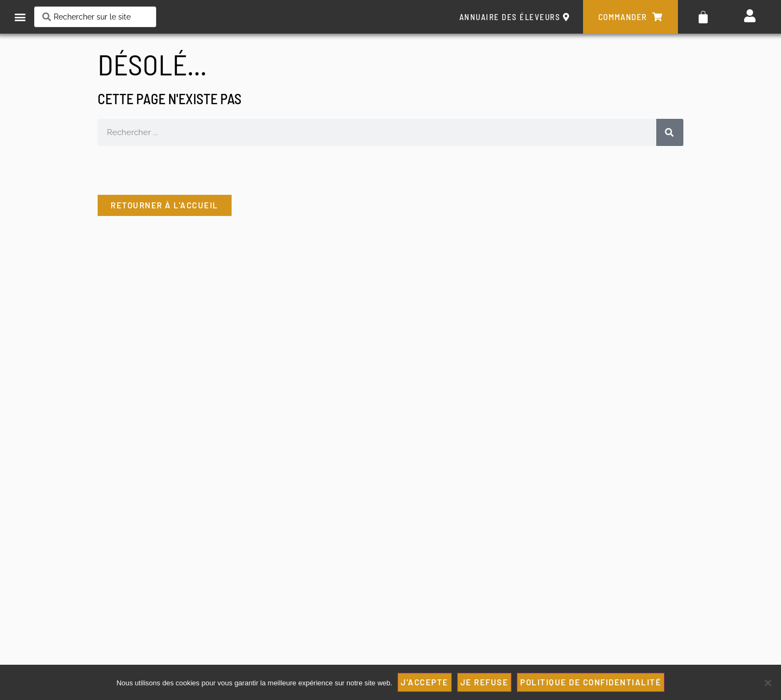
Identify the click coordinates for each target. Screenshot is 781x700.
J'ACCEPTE (425, 682)
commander (630, 17)
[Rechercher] (670, 132)
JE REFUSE (485, 682)
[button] (20, 17)
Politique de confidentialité (591, 682)
